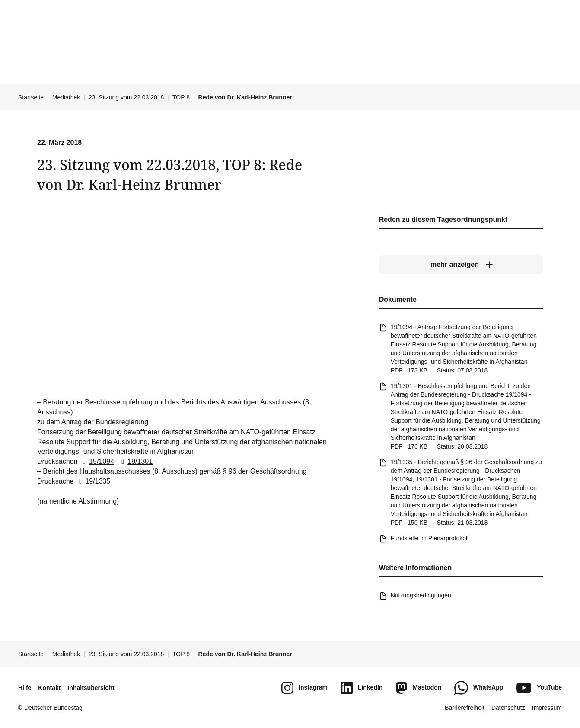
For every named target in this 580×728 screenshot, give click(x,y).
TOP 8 (181, 97)
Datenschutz (508, 708)
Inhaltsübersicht (91, 688)
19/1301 (135, 462)
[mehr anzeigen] (461, 265)
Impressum (547, 708)
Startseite (31, 97)
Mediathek (66, 97)
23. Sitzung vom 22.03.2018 (126, 97)
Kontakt (49, 688)
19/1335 (93, 481)
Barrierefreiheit (465, 708)
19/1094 (97, 462)
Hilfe (25, 688)
